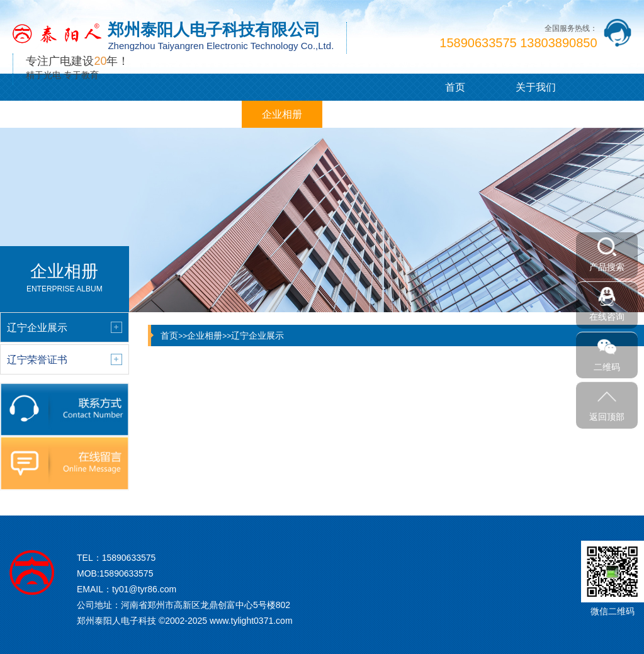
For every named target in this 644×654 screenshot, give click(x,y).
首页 (455, 87)
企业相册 (282, 114)
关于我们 (536, 87)
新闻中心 (121, 114)
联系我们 (443, 114)
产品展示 (40, 114)
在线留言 (362, 114)
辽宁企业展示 (257, 335)
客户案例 (201, 114)
